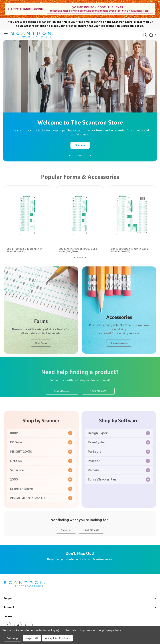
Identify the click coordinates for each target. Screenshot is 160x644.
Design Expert (119, 444)
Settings (13, 638)
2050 (41, 490)
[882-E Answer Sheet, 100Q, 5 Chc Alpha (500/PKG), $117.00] (80, 226)
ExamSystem (119, 453)
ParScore (119, 462)
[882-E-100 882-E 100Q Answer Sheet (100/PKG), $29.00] (28, 226)
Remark (119, 481)
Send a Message (62, 402)
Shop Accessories (119, 354)
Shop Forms (41, 354)
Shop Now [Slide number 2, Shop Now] (80, 145)
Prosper (119, 472)
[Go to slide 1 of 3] (70, 155)
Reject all (32, 638)
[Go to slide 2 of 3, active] (80, 155)
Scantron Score (41, 500)
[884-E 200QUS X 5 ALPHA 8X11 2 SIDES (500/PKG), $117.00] (132, 226)
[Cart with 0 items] (153, 35)
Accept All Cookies (57, 638)
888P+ (41, 444)
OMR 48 (41, 472)
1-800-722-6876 (98, 402)
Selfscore (41, 481)
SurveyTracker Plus (119, 490)
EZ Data (41, 453)
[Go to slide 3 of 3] (90, 155)
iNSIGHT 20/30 (41, 462)
